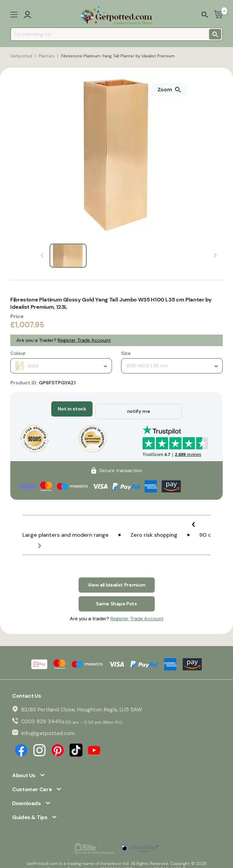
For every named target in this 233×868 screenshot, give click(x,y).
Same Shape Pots (116, 597)
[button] (195, 522)
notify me (139, 409)
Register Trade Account (84, 340)
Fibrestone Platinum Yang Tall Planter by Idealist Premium (118, 56)
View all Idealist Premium (117, 581)
